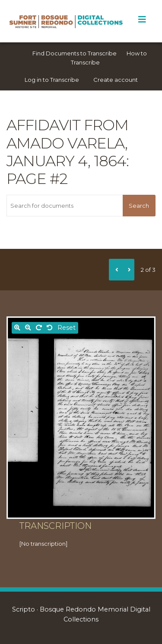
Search (139, 206)
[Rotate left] (50, 328)
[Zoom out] (28, 328)
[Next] (128, 270)
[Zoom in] (17, 328)
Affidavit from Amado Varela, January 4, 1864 (67, 143)
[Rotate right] (39, 328)
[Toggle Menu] (142, 19)
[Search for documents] (65, 206)
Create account (116, 80)
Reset (67, 328)
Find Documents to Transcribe (75, 53)
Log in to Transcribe (52, 80)
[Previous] (115, 270)
